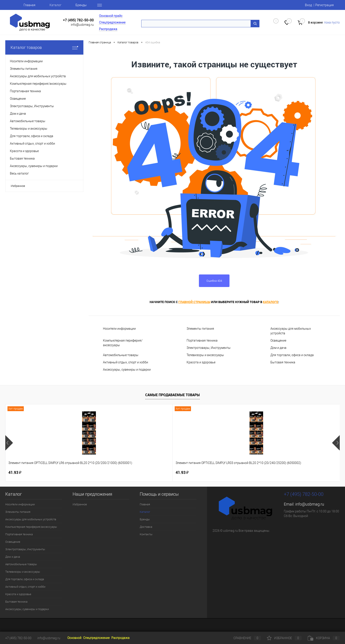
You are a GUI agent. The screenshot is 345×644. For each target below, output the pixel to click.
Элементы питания (200, 329)
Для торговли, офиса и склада (292, 355)
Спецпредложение (112, 22)
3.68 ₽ (285, 473)
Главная (29, 5)
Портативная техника (202, 340)
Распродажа (108, 29)
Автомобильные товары (121, 355)
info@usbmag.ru (82, 25)
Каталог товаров (44, 47)
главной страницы (194, 302)
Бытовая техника (283, 362)
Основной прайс (111, 16)
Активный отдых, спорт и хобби (126, 362)
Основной (74, 638)
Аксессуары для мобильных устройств (291, 331)
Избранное (18, 186)
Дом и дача (278, 348)
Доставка (146, 527)
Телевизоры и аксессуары (205, 355)
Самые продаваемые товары (172, 395)
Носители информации (119, 329)
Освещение (278, 340)
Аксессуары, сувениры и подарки (127, 370)
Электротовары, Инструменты (209, 348)
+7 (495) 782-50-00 (78, 20)
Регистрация (325, 5)
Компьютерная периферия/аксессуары (123, 343)
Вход (308, 5)
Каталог (55, 5)
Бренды (81, 5)
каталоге (271, 302)
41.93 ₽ (15, 472)
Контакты (146, 534)
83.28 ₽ (219, 473)
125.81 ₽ (154, 473)
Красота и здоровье (201, 362)
